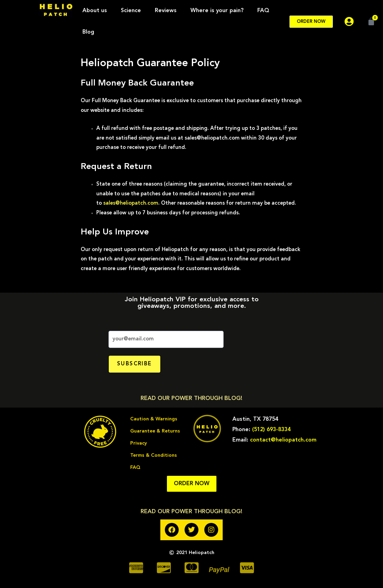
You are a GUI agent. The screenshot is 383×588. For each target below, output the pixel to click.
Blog (88, 32)
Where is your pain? (217, 11)
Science (131, 11)
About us (95, 11)
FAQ (263, 11)
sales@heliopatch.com (131, 203)
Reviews (166, 11)
